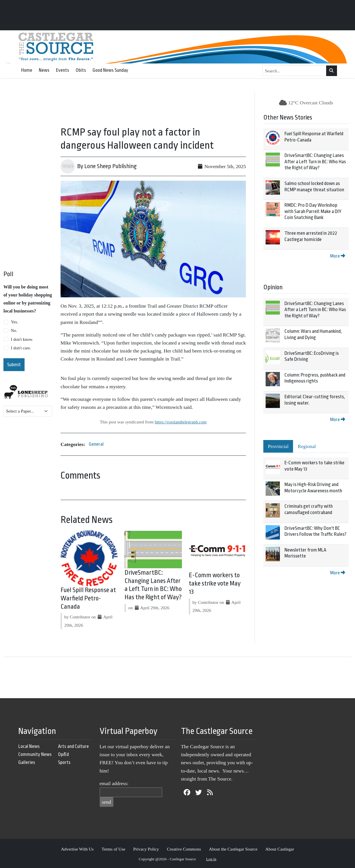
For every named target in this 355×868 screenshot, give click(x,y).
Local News (29, 746)
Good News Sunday (110, 70)
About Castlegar (280, 849)
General (96, 444)
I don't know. (22, 339)
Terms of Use (114, 849)
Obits (81, 70)
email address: (114, 783)
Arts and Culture (73, 746)
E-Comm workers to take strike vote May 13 (215, 584)
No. (14, 331)
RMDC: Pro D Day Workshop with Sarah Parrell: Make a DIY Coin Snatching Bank (313, 211)
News (44, 70)
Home (27, 70)
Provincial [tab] (278, 446)
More (338, 256)
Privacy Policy (146, 849)
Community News (35, 754)
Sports (64, 762)
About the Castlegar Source (233, 849)
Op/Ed (63, 754)
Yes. (15, 322)
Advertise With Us (77, 849)
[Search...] (295, 71)
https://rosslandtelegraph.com (181, 422)
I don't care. (21, 348)
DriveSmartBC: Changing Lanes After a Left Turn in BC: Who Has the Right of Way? (315, 162)
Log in (211, 859)
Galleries (27, 762)
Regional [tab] (307, 446)
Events (63, 70)
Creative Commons (184, 849)
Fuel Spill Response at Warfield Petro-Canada (88, 598)
